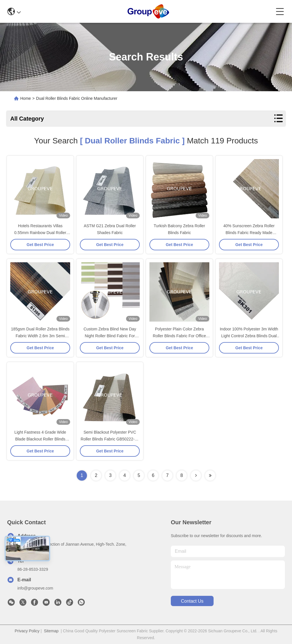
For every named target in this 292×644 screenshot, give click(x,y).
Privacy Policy (27, 631)
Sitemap (51, 631)
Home (26, 98)
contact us (192, 601)
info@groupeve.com (35, 588)
